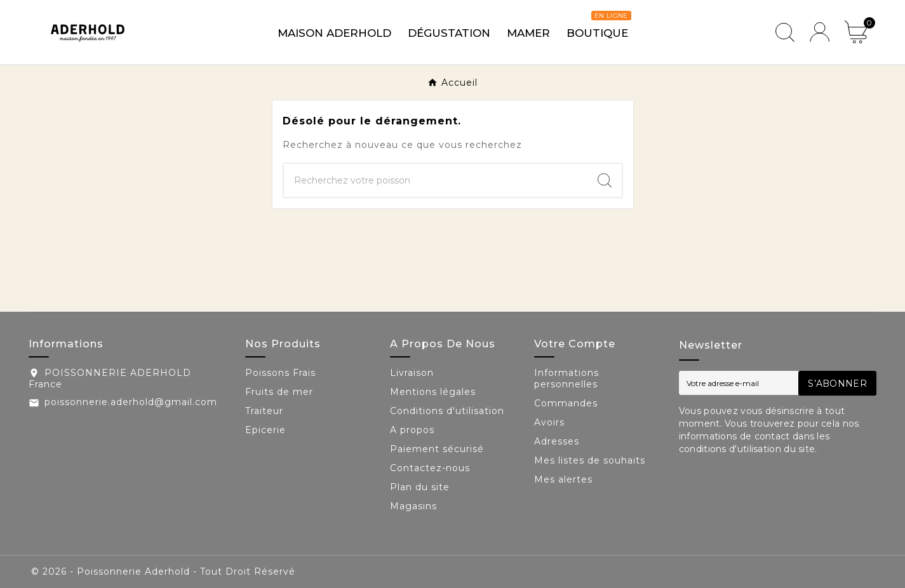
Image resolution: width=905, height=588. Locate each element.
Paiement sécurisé (437, 449)
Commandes (566, 403)
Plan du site (420, 487)
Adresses (557, 441)
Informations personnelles (566, 378)
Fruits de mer (279, 392)
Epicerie (265, 430)
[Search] (605, 180)
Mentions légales (433, 392)
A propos (412, 430)
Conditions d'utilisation (447, 411)
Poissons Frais (280, 373)
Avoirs (549, 422)
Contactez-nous (430, 468)
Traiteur (264, 411)
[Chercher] (436, 180)
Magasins (413, 506)
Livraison (412, 373)
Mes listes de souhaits (590, 460)
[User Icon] (820, 32)
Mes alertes (563, 479)
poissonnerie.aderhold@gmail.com (131, 402)
